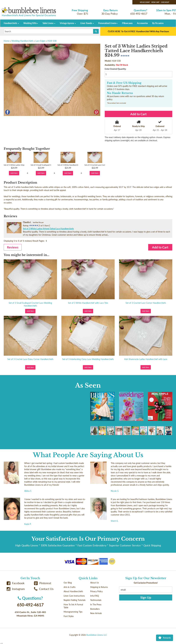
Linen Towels (87, 23)
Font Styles (69, 616)
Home (7, 41)
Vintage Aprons (68, 23)
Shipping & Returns (99, 587)
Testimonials (96, 600)
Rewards (165, 638)
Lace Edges (40, 41)
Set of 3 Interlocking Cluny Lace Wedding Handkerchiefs (88, 359)
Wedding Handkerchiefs (22, 41)
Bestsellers (95, 609)
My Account (145, 2)
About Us (95, 583)
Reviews (13, 247)
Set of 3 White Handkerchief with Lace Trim (88, 303)
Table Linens (49, 23)
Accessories (142, 23)
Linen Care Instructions (74, 596)
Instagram (16, 589)
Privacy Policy (96, 591)
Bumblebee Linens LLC (97, 635)
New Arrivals (96, 613)
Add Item (14, 173)
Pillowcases (127, 23)
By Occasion (158, 23)
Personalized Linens (108, 23)
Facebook (16, 583)
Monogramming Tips (73, 612)
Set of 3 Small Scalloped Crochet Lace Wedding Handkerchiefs (30, 304)
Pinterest (43, 583)
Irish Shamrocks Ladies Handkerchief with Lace (146, 359)
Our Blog (68, 583)
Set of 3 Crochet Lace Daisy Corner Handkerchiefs (30, 359)
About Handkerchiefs (73, 591)
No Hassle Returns (120, 93)
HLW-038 (52, 41)
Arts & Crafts (70, 587)
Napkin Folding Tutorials (75, 600)
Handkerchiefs (11, 23)
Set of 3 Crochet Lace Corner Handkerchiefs (146, 303)
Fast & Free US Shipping (124, 83)
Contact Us (44, 589)
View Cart (155, 2)
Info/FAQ (95, 596)
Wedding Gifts (31, 23)
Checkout (165, 2)
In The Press (96, 604)
